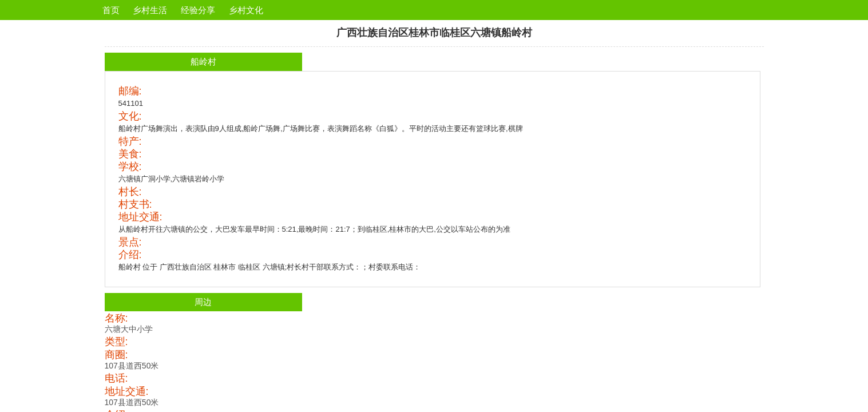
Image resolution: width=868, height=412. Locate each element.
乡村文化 (246, 10)
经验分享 (198, 10)
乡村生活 (150, 10)
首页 (111, 10)
